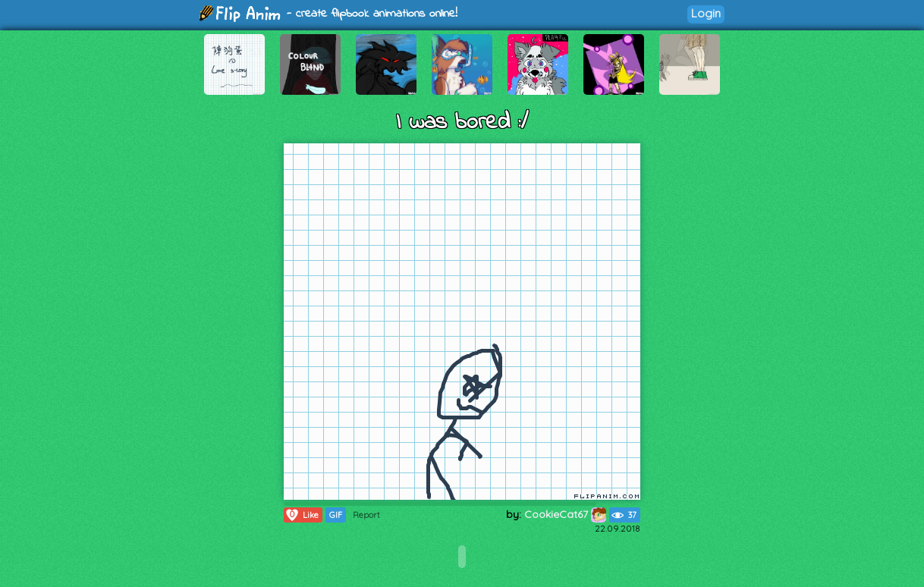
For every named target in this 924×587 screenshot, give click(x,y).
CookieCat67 (565, 514)
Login (706, 13)
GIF (336, 515)
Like (302, 515)
